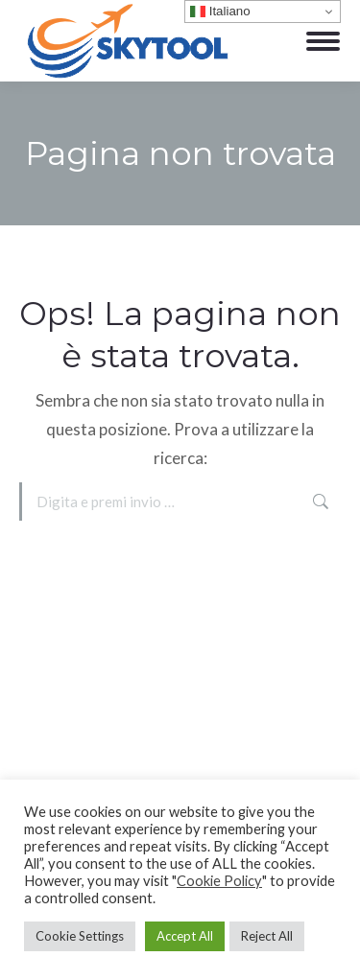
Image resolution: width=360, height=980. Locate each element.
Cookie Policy (219, 881)
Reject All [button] (267, 936)
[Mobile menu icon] (323, 41)
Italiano (220, 12)
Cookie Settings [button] (80, 936)
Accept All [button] (185, 936)
